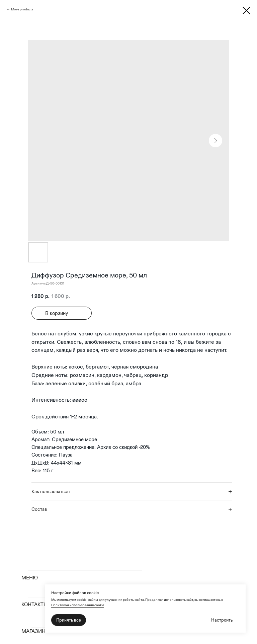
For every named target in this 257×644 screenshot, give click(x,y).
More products (22, 9)
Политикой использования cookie (78, 605)
